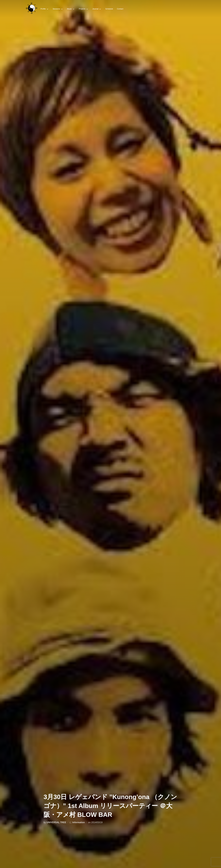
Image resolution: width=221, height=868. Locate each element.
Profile (45, 9)
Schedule (109, 9)
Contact (120, 9)
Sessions (58, 9)
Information (79, 822)
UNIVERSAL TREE (56, 822)
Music (71, 9)
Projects (84, 9)
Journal (97, 9)
